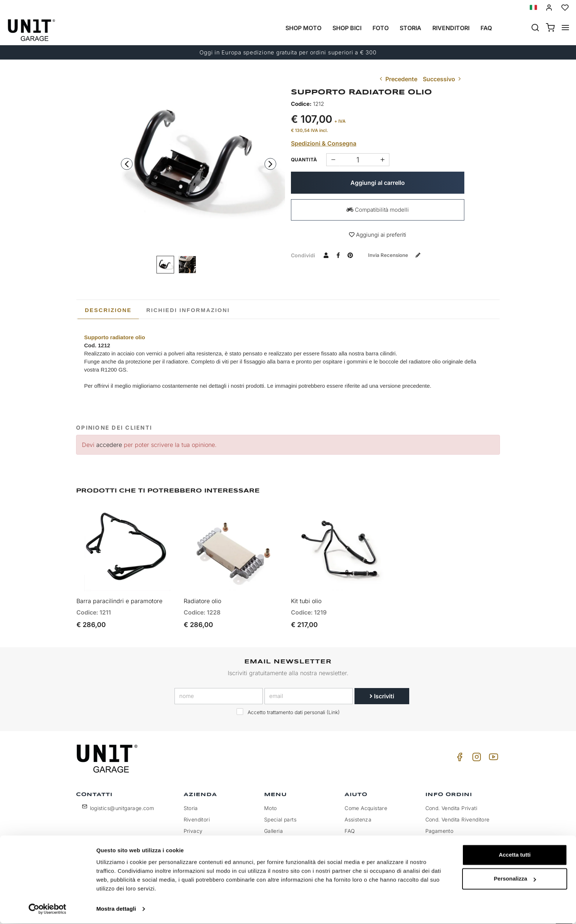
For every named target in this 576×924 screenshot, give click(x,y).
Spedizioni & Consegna (324, 143)
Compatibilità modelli (378, 210)
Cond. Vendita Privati (451, 803)
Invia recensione (398, 255)
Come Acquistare (366, 803)
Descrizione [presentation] (108, 310)
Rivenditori (451, 28)
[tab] (108, 310)
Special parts (280, 814)
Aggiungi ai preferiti (378, 235)
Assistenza (358, 814)
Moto (271, 803)
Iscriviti (382, 691)
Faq (486, 28)
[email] (309, 691)
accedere (109, 445)
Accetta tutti (515, 855)
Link (333, 707)
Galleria (273, 826)
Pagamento (440, 826)
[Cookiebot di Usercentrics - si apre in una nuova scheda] (48, 910)
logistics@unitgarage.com (122, 803)
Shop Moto (303, 28)
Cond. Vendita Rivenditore (458, 814)
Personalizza (515, 879)
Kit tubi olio (306, 595)
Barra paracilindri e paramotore (119, 595)
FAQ (350, 826)
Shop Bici (347, 28)
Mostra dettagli (116, 909)
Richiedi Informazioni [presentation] (188, 310)
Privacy (193, 826)
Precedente (398, 79)
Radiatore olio (202, 595)
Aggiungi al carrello (378, 183)
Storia (411, 28)
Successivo (443, 79)
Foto (381, 28)
